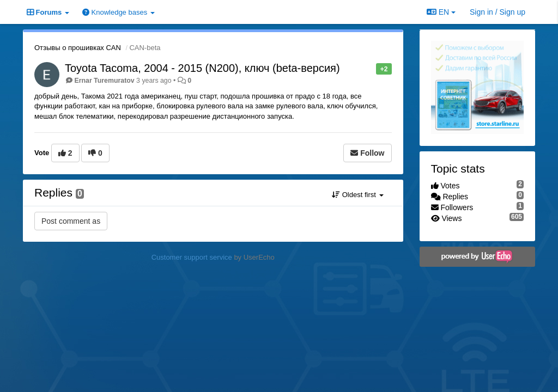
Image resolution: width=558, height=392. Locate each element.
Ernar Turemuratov (104, 81)
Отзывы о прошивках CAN (78, 48)
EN (441, 12)
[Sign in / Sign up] (498, 12)
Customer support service (192, 257)
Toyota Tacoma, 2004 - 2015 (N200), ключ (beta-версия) (202, 68)
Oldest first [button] (357, 195)
